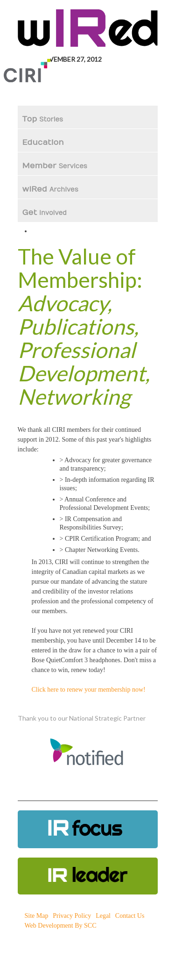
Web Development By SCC (61, 926)
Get (45, 213)
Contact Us (130, 916)
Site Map (37, 916)
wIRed (50, 189)
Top (43, 119)
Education (44, 143)
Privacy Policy (72, 916)
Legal (103, 916)
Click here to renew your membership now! (89, 690)
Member (55, 166)
